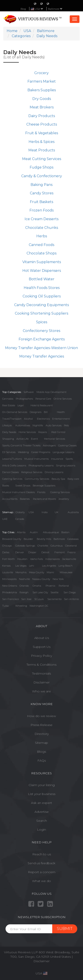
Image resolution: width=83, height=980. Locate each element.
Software (29, 392)
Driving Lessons (54, 472)
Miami (50, 572)
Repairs (43, 432)
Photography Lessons (41, 466)
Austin (34, 532)
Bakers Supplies (42, 90)
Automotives (23, 425)
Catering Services (12, 479)
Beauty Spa (58, 479)
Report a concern (42, 872)
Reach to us (42, 854)
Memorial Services (55, 439)
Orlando (24, 586)
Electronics (43, 419)
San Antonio (71, 599)
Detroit (45, 552)
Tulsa (5, 606)
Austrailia (73, 512)
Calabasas (73, 539)
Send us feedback (41, 863)
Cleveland (71, 546)
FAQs (42, 760)
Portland (64, 586)
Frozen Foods (41, 210)
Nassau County (41, 579)
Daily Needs (9, 432)
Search (42, 821)
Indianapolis (53, 559)
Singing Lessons (66, 466)
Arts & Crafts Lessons (14, 466)
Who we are (41, 691)
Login (41, 830)
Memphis (21, 572)
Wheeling (21, 606)
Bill (46, 412)
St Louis (39, 599)
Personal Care (43, 399)
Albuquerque (51, 532)
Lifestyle (7, 425)
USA (31, 512)
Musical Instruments (37, 459)
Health (61, 412)
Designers (36, 412)
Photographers (24, 399)
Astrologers (49, 445)
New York (58, 579)
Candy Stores (42, 193)
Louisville (8, 572)
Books (6, 486)
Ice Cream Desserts (41, 219)
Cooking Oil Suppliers (42, 296)
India (45, 512)
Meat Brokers (42, 107)
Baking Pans (41, 185)
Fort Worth (9, 559)
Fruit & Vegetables (42, 133)
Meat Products (42, 150)
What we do (41, 881)
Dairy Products (42, 116)
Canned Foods (41, 245)
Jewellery (64, 499)
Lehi (32, 566)
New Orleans (10, 586)
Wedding (23, 452)
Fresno (71, 552)
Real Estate (9, 405)
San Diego (70, 592)
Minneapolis (9, 579)
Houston (22, 559)
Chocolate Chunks (42, 228)
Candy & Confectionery (42, 176)
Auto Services (54, 425)
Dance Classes (11, 472)
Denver (20, 552)
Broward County (12, 539)
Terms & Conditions (41, 665)
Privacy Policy (41, 656)
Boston (65, 532)
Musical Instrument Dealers (18, 492)
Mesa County (37, 572)
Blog (23, 9)
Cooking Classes (67, 445)
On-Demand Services (15, 412)
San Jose (26, 599)
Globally (20, 512)
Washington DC (39, 606)
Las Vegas (21, 566)
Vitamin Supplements (42, 262)
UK (57, 512)
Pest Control (58, 432)
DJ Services (9, 452)
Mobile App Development (51, 392)
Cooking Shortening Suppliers (41, 313)
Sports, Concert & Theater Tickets (21, 445)
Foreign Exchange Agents (42, 339)
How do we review (41, 716)
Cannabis (8, 399)
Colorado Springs (25, 546)
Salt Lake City (40, 592)
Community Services (37, 479)
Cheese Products (42, 124)
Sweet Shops (23, 486)
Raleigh (24, 592)
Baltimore (55, 9)
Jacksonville (69, 559)
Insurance (57, 459)
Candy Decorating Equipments (41, 305)
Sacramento (54, 599)
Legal (21, 405)
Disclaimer (41, 682)
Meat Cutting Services (42, 159)
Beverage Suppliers (44, 486)
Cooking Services (60, 492)
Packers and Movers (44, 499)
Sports (69, 459)
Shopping (8, 439)
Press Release (41, 725)
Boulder (28, 539)
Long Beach (66, 566)
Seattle (54, 592)
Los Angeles (49, 566)
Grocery (41, 73)
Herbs (42, 236)
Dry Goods (42, 99)
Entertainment (61, 419)
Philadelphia (10, 592)
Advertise (42, 812)
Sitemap (41, 743)
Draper (32, 552)
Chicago (7, 546)
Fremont (60, 552)
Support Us (42, 647)
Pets (66, 425)
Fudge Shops (41, 167)
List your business (42, 794)
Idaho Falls (37, 559)
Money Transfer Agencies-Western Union (41, 348)
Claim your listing (42, 785)
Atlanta (21, 532)
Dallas (6, 552)
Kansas (6, 566)
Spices (42, 322)
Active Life (22, 439)
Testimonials (41, 673)
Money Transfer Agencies (42, 356)
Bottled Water (42, 279)
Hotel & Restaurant (42, 405)
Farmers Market (42, 81)
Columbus (57, 546)
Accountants (10, 499)
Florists (41, 492)
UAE (5, 519)
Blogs (41, 752)
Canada (20, 519)
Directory (42, 734)
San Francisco (11, 599)
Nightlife (38, 425)
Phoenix (50, 586)
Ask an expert (41, 803)
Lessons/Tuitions (12, 459)
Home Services (27, 432)
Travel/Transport (12, 419)
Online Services (63, 399)
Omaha (37, 586)
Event (34, 439)
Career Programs (41, 452)
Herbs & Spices (41, 142)
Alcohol (28, 419)
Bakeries (25, 499)
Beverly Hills (44, 539)
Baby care (73, 479)
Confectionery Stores (41, 331)
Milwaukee (66, 572)
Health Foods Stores (42, 288)
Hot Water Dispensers (42, 271)
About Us (42, 638)
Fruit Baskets (41, 202)
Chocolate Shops (41, 253)
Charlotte (43, 546)
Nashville (24, 579)
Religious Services (32, 472)
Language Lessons (64, 452)
